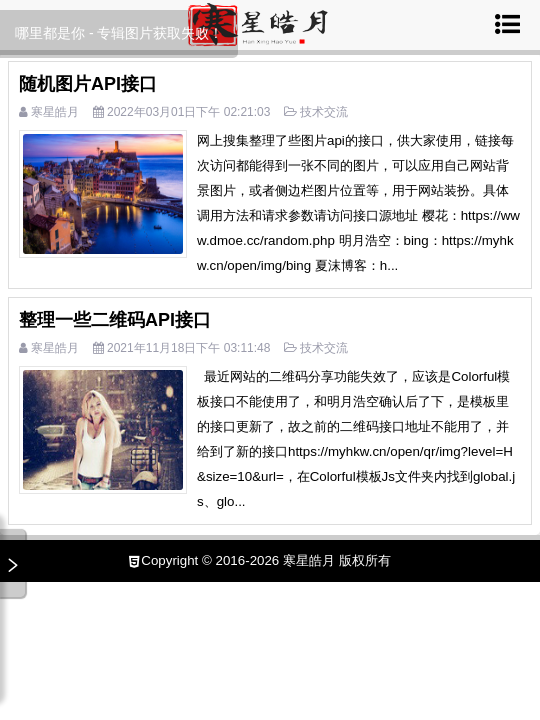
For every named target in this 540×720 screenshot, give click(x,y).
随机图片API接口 (88, 84)
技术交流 (324, 112)
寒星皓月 (55, 112)
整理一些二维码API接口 (115, 320)
